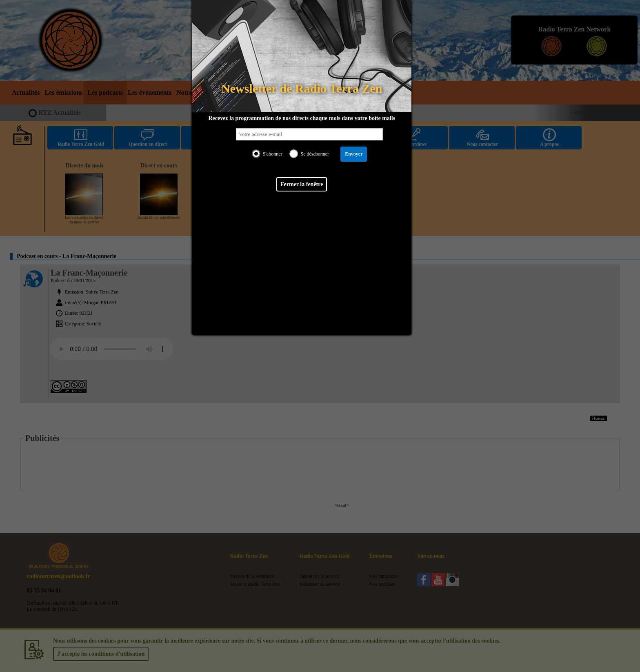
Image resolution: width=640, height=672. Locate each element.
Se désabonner (315, 154)
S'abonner (272, 154)
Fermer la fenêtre (302, 184)
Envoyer (354, 154)
